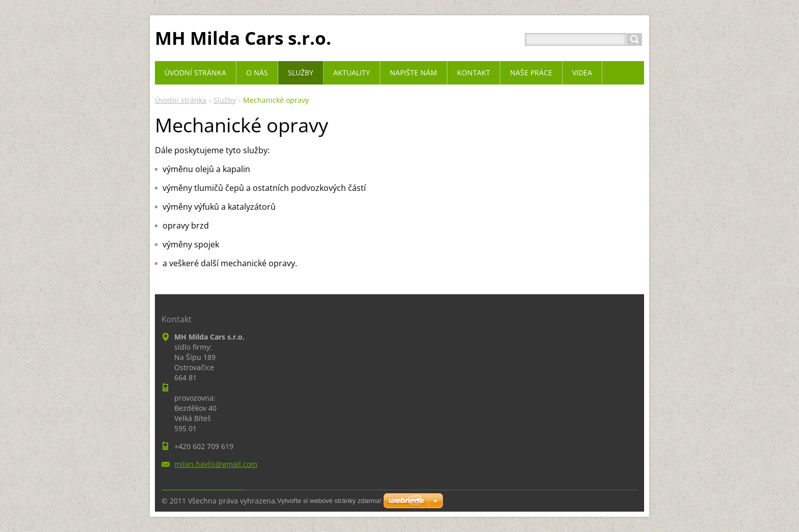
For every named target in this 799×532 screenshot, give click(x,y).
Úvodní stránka (181, 100)
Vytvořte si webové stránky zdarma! (329, 501)
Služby (225, 100)
